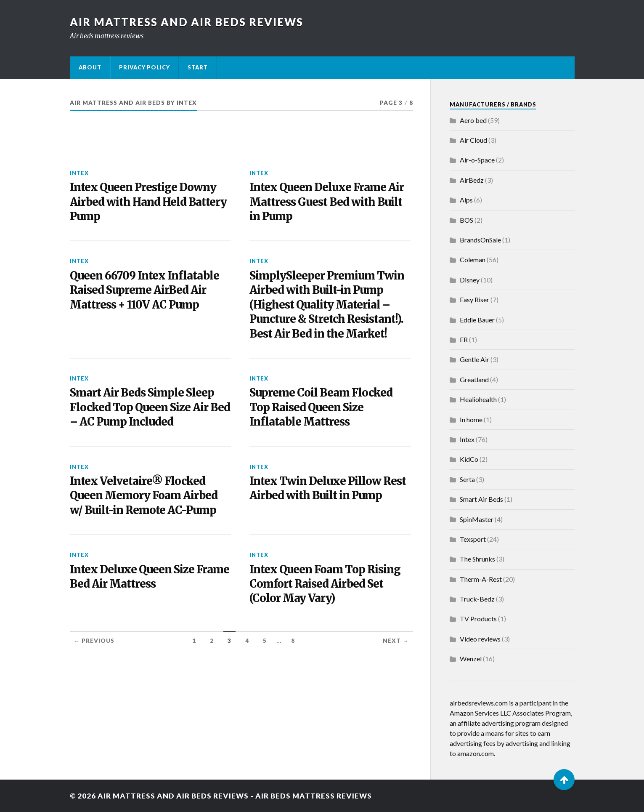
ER (464, 339)
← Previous (94, 641)
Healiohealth (478, 399)
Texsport (473, 539)
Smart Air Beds (481, 499)
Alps (466, 200)
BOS (466, 220)
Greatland (474, 379)
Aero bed (473, 120)
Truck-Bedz (477, 599)
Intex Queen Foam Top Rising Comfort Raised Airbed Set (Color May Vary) (325, 584)
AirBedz (472, 180)
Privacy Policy (144, 67)
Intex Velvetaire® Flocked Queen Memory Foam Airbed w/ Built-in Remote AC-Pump (144, 496)
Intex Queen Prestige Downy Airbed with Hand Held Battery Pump (148, 202)
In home (471, 419)
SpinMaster (477, 519)
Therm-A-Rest (481, 579)
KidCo (469, 459)
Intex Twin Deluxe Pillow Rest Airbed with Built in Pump (328, 488)
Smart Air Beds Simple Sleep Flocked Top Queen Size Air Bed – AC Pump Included (150, 407)
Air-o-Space (477, 160)
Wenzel (471, 659)
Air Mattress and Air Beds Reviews (187, 22)
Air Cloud (473, 140)
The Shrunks (477, 559)
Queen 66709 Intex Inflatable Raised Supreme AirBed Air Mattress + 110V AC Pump (144, 290)
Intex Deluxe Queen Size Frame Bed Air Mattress (150, 577)
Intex (79, 173)
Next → (396, 641)
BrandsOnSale (480, 240)
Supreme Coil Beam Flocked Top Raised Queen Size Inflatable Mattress (321, 407)
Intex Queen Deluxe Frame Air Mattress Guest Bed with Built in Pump (327, 202)
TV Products (478, 619)
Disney (470, 280)
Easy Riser (474, 300)
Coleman (473, 260)
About (90, 67)
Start (198, 67)
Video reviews (480, 639)
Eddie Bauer (477, 320)
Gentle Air (474, 359)
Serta (467, 479)
